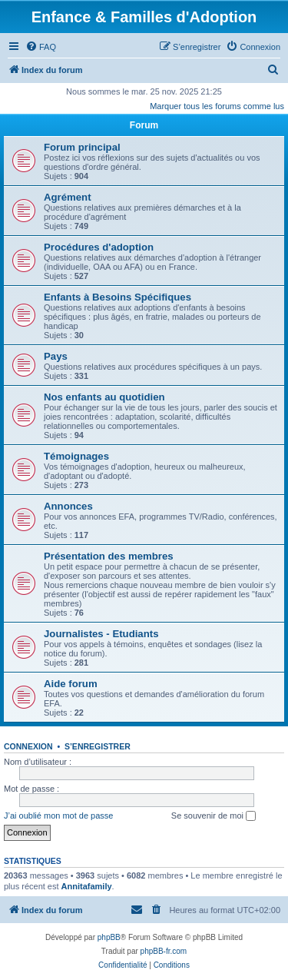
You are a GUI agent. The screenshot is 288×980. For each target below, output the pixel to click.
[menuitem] (41, 47)
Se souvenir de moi (214, 816)
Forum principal (82, 147)
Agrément (68, 197)
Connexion (28, 746)
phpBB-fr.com (164, 951)
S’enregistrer (98, 746)
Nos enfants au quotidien (104, 397)
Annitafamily (87, 886)
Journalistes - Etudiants (101, 634)
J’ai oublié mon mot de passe (58, 816)
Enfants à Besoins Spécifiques (118, 297)
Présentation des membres (109, 556)
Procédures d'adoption (99, 247)
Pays (56, 356)
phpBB (109, 937)
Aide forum (71, 684)
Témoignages (76, 456)
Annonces (68, 506)
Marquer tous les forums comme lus (217, 106)
